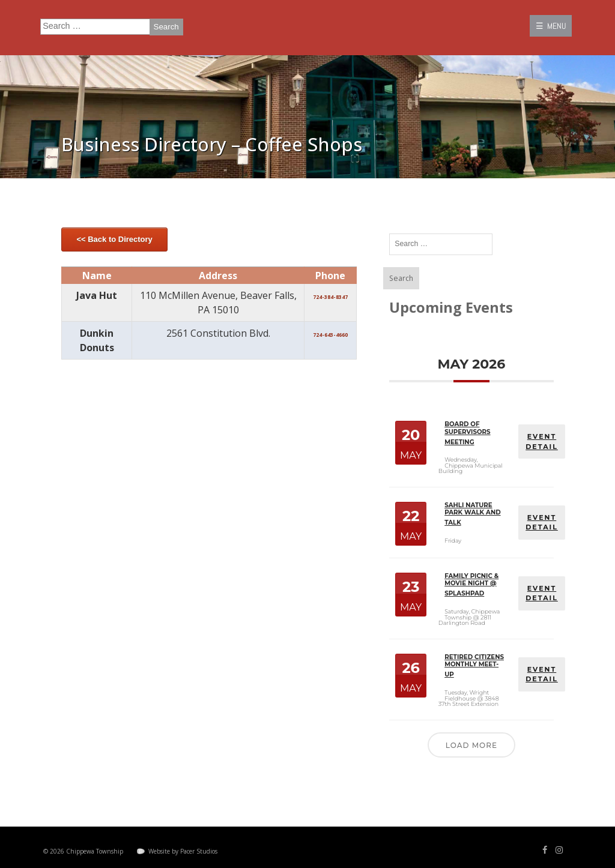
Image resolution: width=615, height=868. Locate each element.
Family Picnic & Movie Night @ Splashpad (471, 584)
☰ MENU (551, 26)
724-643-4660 (330, 335)
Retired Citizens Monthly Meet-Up (474, 665)
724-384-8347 (330, 297)
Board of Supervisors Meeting (467, 433)
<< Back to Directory (114, 239)
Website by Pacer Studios (183, 849)
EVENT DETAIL (542, 442)
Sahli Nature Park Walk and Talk (472, 514)
